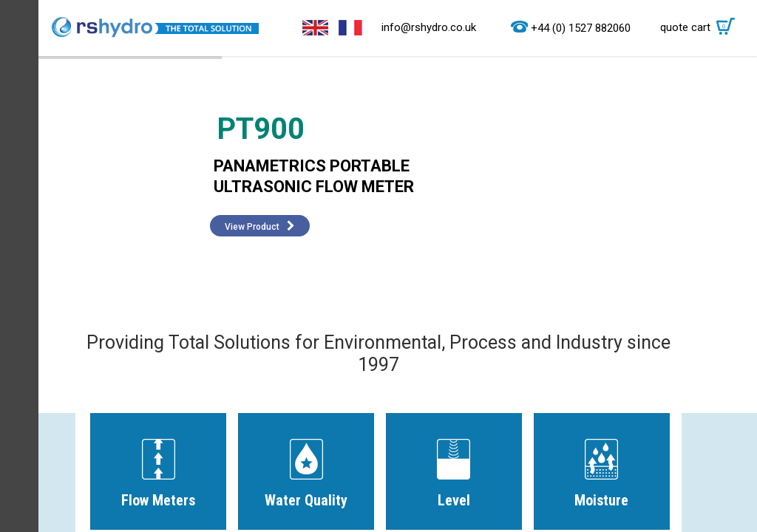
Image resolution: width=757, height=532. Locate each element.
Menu (19, 266)
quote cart (701, 27)
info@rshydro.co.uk (429, 27)
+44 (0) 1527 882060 (581, 28)
